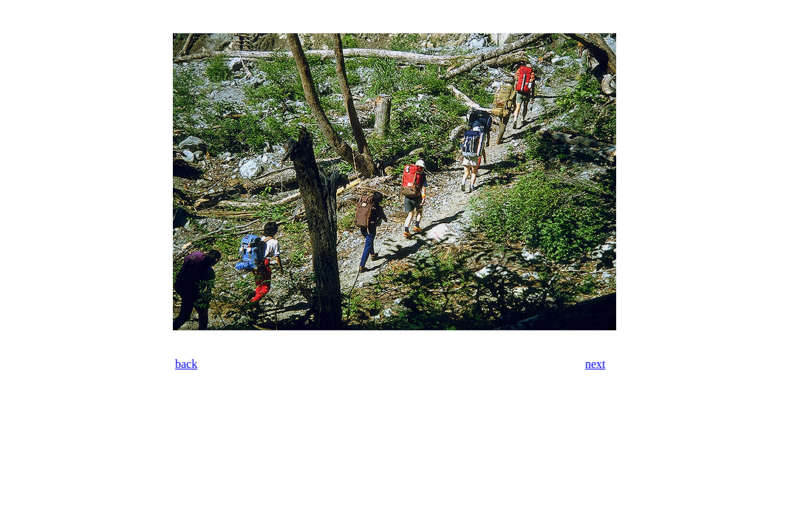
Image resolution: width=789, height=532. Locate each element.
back (186, 364)
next (595, 364)
